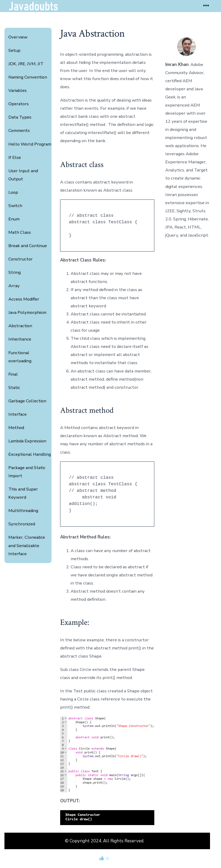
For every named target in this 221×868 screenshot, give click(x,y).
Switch (15, 206)
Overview (18, 37)
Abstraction (20, 326)
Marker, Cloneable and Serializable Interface (27, 545)
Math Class (20, 232)
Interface (18, 414)
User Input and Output (23, 175)
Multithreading (23, 511)
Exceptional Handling (30, 454)
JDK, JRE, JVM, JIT (26, 64)
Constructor (21, 259)
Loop (13, 192)
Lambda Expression (27, 441)
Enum (14, 219)
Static (14, 388)
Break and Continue (28, 246)
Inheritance (20, 339)
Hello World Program (30, 144)
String (15, 272)
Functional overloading (20, 357)
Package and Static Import (27, 472)
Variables (18, 90)
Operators (19, 104)
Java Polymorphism (27, 312)
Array (14, 286)
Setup (14, 50)
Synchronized (22, 524)
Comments (19, 130)
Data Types (20, 117)
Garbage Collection (27, 401)
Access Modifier (24, 299)
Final (13, 374)
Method (16, 428)
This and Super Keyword (23, 493)
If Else (15, 157)
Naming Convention (28, 77)
